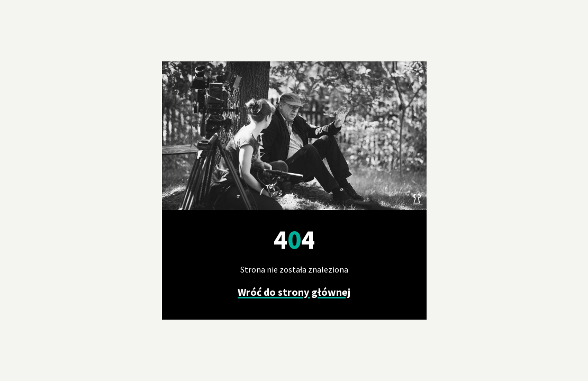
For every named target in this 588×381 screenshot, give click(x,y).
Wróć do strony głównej (294, 292)
